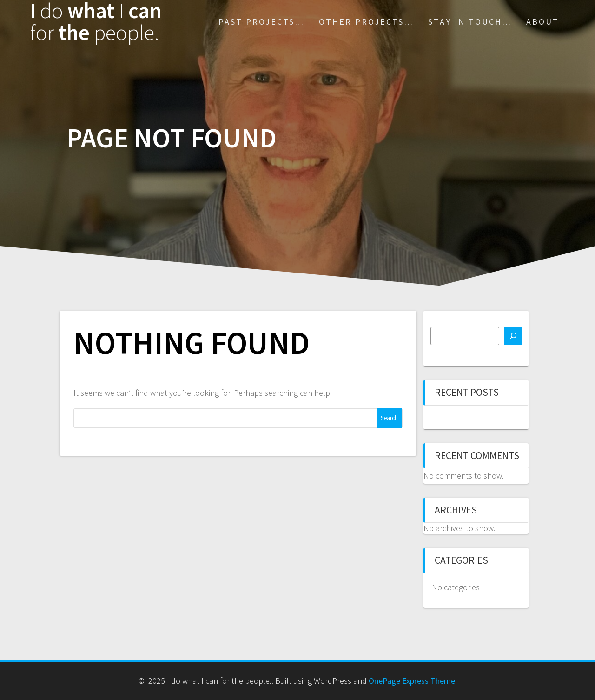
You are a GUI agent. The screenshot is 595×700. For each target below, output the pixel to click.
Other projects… (366, 22)
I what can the (96, 22)
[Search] (513, 336)
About (543, 22)
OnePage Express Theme (412, 681)
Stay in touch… (470, 22)
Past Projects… (261, 22)
